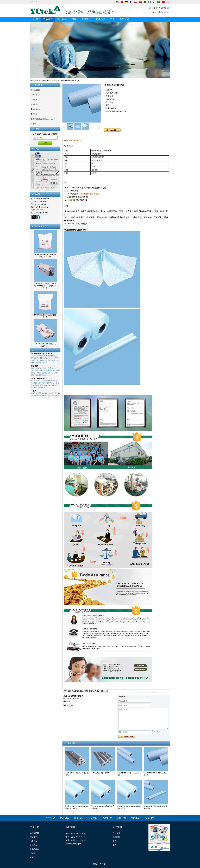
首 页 (35, 19)
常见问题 (86, 19)
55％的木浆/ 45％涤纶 (76, 691)
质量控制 (79, 818)
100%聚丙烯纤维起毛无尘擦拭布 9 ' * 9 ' (45, 316)
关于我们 (124, 19)
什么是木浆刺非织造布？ (39, 379)
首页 (38, 80)
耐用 (86, 691)
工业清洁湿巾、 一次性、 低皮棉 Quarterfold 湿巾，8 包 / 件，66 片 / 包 (45, 286)
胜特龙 (103, 864)
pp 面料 (33, 392)
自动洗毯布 (57, 80)
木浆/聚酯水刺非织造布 (89, 194)
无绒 (70, 200)
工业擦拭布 (36, 90)
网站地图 (121, 818)
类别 (43, 80)
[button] (97, 76)
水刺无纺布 (34, 367)
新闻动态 (100, 19)
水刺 (107, 691)
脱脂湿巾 (36, 104)
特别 (34, 124)
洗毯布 (49, 80)
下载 (112, 19)
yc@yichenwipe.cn (161, 12)
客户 (114, 841)
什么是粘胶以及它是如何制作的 (41, 354)
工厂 (114, 845)
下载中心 (135, 818)
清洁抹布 (36, 95)
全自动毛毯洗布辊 (75, 140)
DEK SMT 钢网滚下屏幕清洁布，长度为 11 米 (45, 345)
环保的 (97, 691)
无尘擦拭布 (36, 109)
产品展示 (48, 19)
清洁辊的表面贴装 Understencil (43, 119)
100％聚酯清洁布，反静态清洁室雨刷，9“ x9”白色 (45, 256)
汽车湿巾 (36, 100)
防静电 (91, 691)
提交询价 (62, 19)
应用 (74, 19)
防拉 (102, 691)
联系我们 (150, 818)
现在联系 (45, 221)
